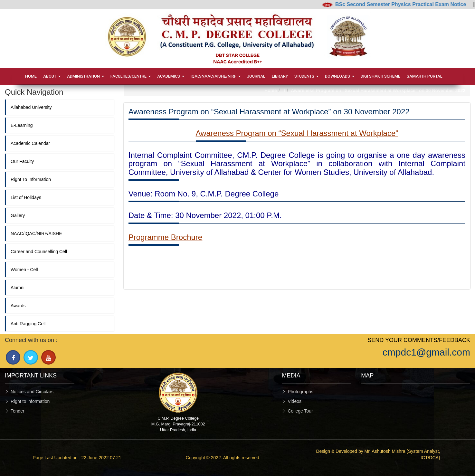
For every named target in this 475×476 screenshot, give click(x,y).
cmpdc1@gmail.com (426, 352)
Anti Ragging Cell (28, 324)
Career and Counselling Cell (39, 252)
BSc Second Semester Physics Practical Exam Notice (404, 4)
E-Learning (22, 125)
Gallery (18, 215)
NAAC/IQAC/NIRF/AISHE (36, 233)
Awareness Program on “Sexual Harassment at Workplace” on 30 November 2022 (378, 90)
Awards (18, 306)
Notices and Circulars (32, 392)
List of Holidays (26, 197)
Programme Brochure (165, 237)
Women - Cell (24, 270)
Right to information (30, 401)
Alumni (18, 288)
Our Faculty (22, 161)
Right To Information (31, 179)
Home (271, 90)
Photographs (300, 392)
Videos (294, 401)
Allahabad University (31, 107)
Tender (18, 411)
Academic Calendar (30, 143)
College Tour (300, 411)
